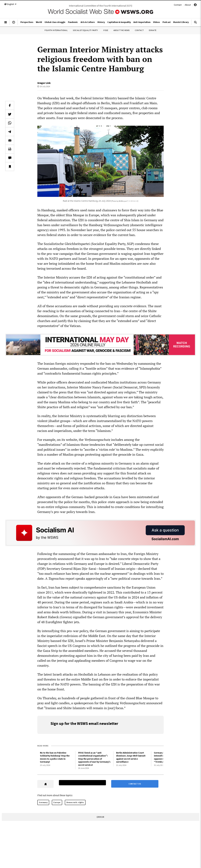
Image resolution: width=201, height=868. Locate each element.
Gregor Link (44, 83)
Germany (43, 802)
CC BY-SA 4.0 (133, 201)
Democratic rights (75, 802)
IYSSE (106, 30)
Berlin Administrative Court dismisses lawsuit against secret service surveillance (131, 757)
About (188, 5)
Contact (178, 5)
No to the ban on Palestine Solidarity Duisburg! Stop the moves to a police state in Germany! (55, 757)
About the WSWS (122, 30)
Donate (153, 30)
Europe (57, 802)
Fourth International (56, 30)
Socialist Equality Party (85, 30)
